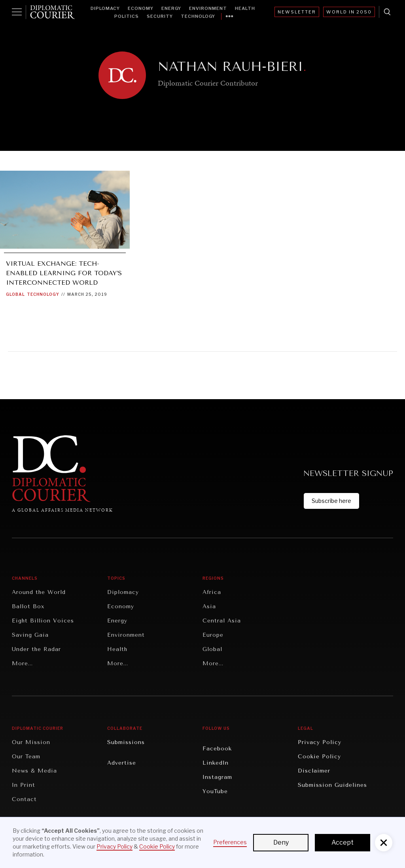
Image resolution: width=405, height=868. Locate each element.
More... (22, 663)
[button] (384, 843)
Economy (141, 8)
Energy (171, 8)
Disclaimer (314, 771)
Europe (213, 635)
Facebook (217, 749)
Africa (212, 592)
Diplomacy (105, 8)
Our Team (26, 757)
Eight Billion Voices (43, 621)
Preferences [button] (230, 842)
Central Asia (222, 621)
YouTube (215, 791)
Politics (127, 16)
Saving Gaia (30, 635)
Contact (24, 799)
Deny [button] (281, 842)
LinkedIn (216, 763)
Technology (198, 16)
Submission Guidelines (332, 785)
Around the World (39, 592)
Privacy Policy (320, 742)
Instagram (217, 777)
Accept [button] (343, 842)
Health (245, 8)
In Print (24, 785)
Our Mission (31, 742)
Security (160, 16)
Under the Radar (36, 649)
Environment (208, 8)
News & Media (34, 771)
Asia (209, 606)
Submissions (126, 742)
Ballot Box (28, 606)
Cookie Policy (319, 757)
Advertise (122, 763)
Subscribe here (331, 501)
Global (15, 294)
